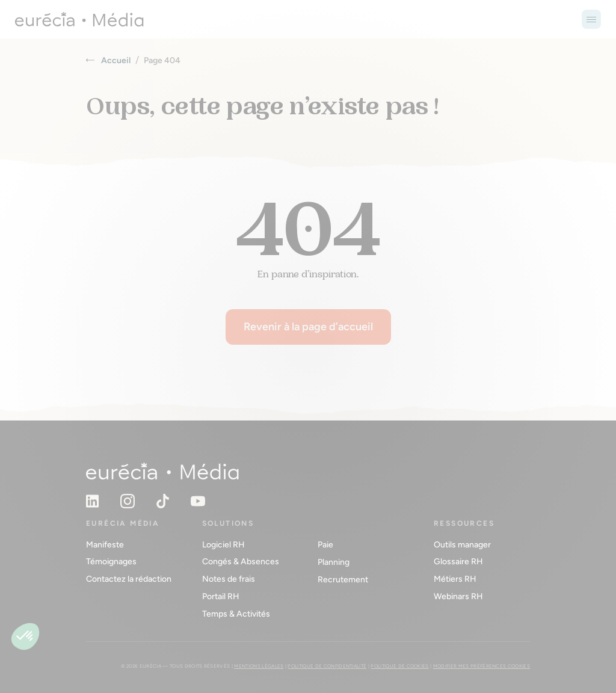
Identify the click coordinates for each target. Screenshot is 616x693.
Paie (325, 545)
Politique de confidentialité (327, 666)
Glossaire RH (458, 562)
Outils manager (462, 545)
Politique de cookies (399, 666)
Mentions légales (259, 666)
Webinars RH (458, 596)
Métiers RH (455, 579)
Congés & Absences (241, 562)
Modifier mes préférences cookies (482, 666)
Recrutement (343, 580)
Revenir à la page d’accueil (308, 327)
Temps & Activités (236, 614)
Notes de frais (229, 579)
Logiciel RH (223, 545)
